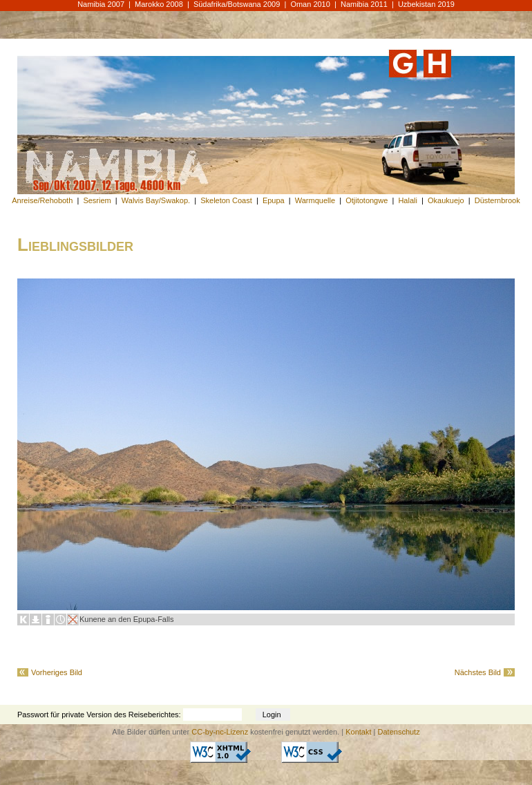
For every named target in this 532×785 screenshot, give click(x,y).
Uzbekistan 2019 (426, 4)
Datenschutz (399, 732)
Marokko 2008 (159, 4)
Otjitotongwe (367, 200)
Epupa (274, 200)
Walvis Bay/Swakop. (156, 200)
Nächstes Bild (478, 672)
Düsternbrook (497, 200)
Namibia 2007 (101, 4)
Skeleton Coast (226, 200)
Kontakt (358, 732)
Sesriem (97, 200)
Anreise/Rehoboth (42, 200)
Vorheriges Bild (57, 672)
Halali (408, 200)
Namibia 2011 (364, 4)
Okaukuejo (446, 200)
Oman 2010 (310, 4)
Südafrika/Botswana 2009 (237, 4)
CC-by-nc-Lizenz (220, 732)
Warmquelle (315, 200)
